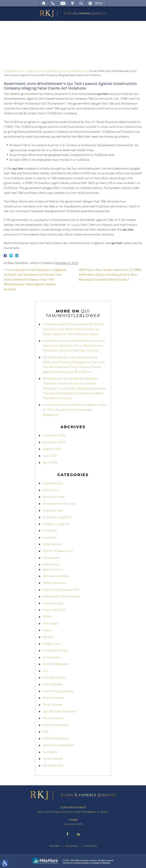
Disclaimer (72, 846)
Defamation (51, 558)
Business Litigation (57, 517)
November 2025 (54, 442)
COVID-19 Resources (58, 551)
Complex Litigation (56, 524)
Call (53, 3)
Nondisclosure (53, 698)
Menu (99, 3)
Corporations (52, 544)
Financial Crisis (54, 610)
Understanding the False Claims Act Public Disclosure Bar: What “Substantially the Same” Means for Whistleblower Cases (73, 329)
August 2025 (52, 449)
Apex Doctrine (53, 569)
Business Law (53, 510)
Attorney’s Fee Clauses (59, 504)
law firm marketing (74, 863)
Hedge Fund (51, 644)
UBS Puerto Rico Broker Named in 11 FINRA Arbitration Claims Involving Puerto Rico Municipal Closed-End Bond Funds (110, 275)
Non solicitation (54, 677)
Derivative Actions (56, 576)
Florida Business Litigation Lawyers (26, 71)
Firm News (50, 623)
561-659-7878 (73, 824)
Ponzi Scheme (53, 705)
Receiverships (53, 718)
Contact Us (90, 846)
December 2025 (54, 435)
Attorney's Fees (54, 497)
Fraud (47, 630)
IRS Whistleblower (56, 664)
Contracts (50, 531)
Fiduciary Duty (53, 603)
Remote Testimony (56, 725)
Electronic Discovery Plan (61, 590)
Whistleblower (53, 765)
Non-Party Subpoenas (59, 691)
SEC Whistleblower (56, 738)
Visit (72, 3)
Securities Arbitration (59, 745)
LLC (45, 671)
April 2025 (50, 463)
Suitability (50, 752)
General (48, 637)
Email (63, 3)
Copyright (50, 537)
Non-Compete (52, 684)
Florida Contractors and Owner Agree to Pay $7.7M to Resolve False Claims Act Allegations (74, 410)
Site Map (54, 846)
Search (81, 3)
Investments (52, 657)
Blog (53, 71)
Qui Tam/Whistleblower (73, 71)
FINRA (47, 617)
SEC (46, 732)
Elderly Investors (55, 583)
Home (44, 3)
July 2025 (50, 456)
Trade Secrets (53, 759)
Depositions (51, 564)
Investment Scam (55, 650)
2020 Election (53, 483)
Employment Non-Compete (61, 596)
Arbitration (51, 490)
